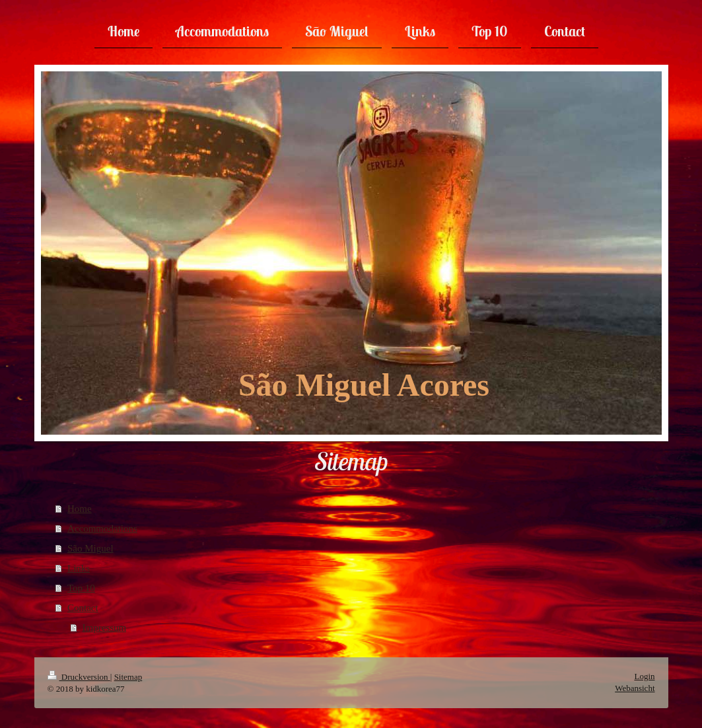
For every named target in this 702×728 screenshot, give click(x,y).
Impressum (105, 628)
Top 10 (81, 588)
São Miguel (90, 548)
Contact (83, 608)
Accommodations (102, 528)
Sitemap (128, 677)
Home (80, 509)
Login (644, 676)
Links (79, 568)
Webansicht (635, 688)
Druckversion (79, 677)
